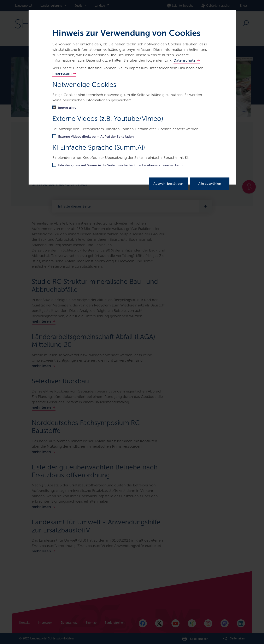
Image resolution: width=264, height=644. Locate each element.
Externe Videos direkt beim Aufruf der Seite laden (96, 137)
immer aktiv (67, 108)
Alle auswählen (210, 184)
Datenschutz (184, 60)
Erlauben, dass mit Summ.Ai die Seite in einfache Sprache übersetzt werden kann (120, 165)
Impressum (62, 73)
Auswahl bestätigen (168, 184)
